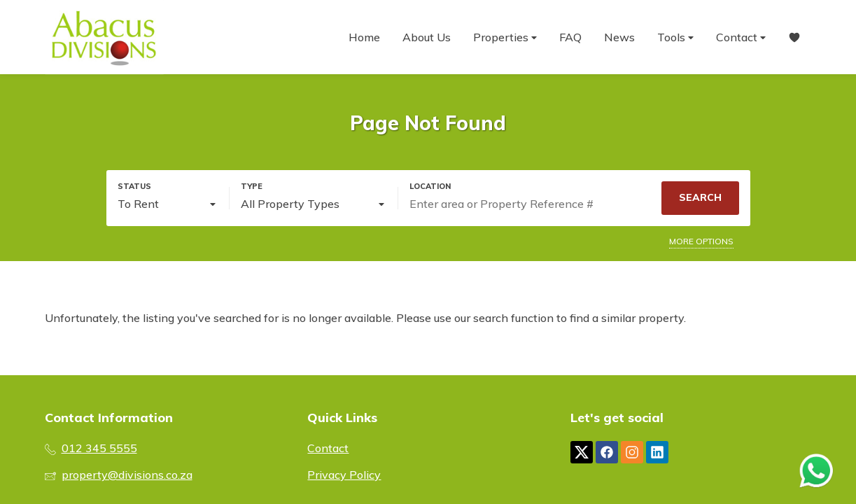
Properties (505, 37)
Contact (741, 37)
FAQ (570, 37)
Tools (675, 37)
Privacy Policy (344, 475)
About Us (427, 37)
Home (364, 37)
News (619, 37)
